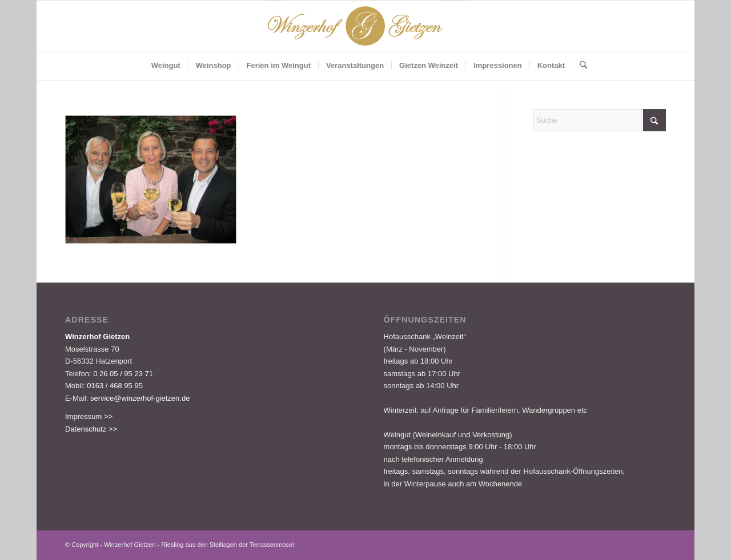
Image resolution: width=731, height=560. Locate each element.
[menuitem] (166, 66)
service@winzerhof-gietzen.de (140, 398)
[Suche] (580, 66)
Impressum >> (89, 416)
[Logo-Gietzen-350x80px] (365, 26)
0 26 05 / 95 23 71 (123, 374)
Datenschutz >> (91, 429)
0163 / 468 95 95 (115, 386)
